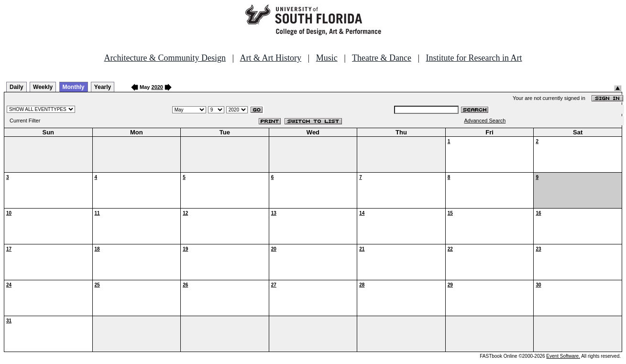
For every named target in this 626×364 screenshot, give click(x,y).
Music (327, 58)
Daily (16, 87)
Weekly (43, 87)
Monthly (74, 87)
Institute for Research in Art (474, 58)
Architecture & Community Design (165, 58)
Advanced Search (485, 121)
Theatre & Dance (382, 58)
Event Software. (563, 356)
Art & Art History (271, 58)
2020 (157, 87)
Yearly (103, 87)
